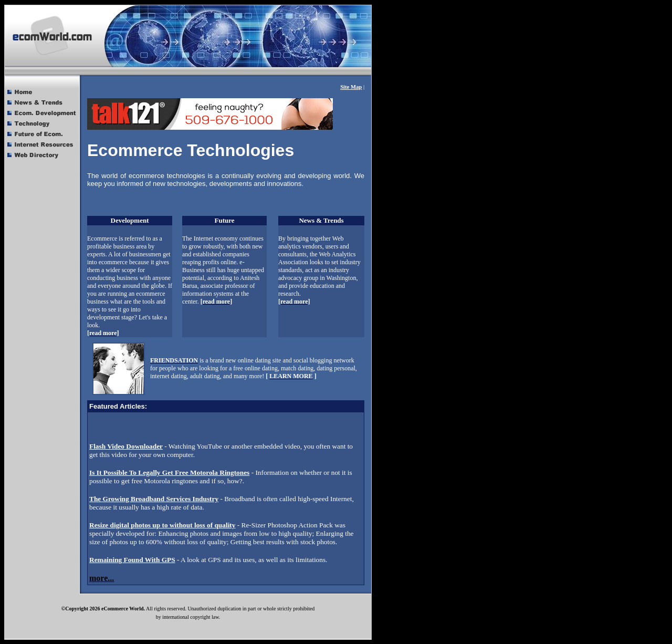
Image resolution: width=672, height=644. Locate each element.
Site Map (351, 87)
